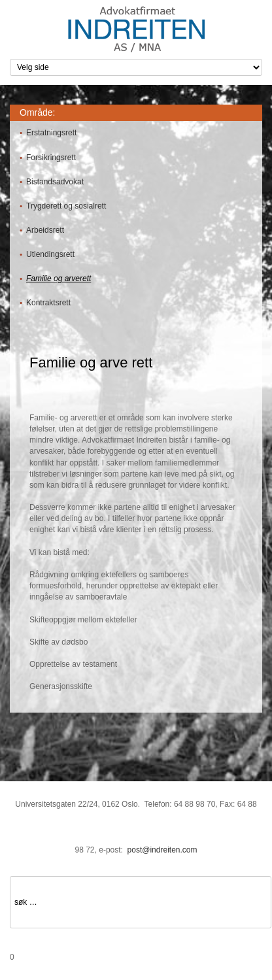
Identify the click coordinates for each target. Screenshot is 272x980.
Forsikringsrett (51, 158)
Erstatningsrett (51, 133)
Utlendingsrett (50, 254)
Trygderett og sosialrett (66, 206)
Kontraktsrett (48, 303)
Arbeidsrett (45, 230)
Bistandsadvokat (55, 182)
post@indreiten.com (162, 850)
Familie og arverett (59, 279)
